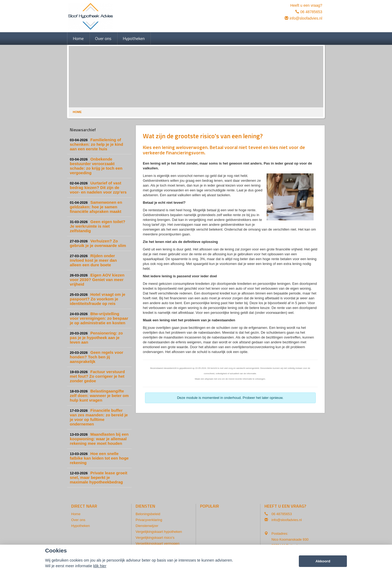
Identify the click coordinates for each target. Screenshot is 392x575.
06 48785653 (311, 12)
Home (77, 112)
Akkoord (323, 561)
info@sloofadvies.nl (306, 18)
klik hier (100, 566)
